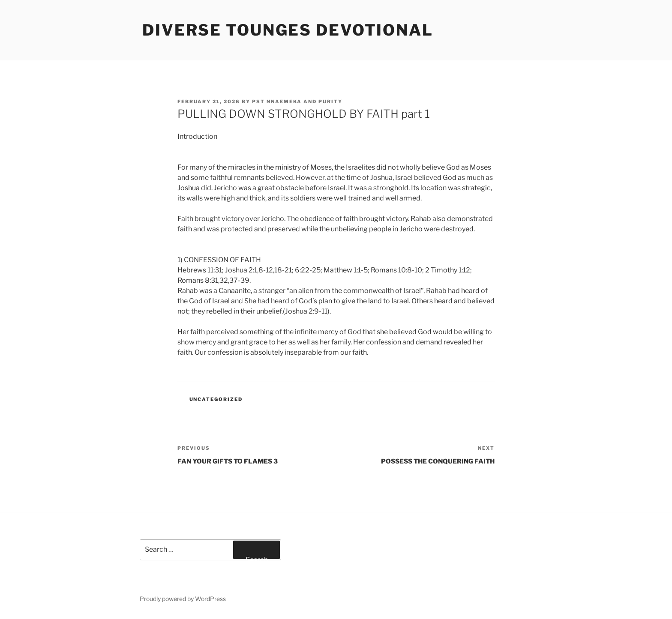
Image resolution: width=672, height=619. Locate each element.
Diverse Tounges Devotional (288, 30)
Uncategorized (216, 399)
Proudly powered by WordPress (183, 599)
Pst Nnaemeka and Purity (297, 102)
